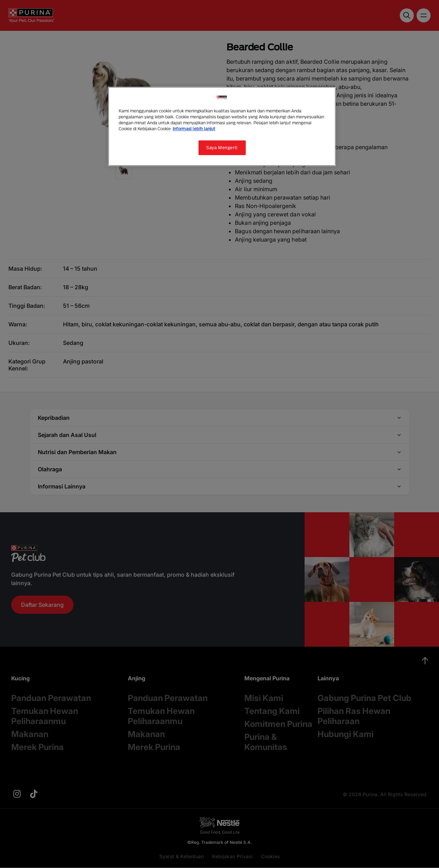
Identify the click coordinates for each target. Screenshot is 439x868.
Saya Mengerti (222, 148)
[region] (222, 126)
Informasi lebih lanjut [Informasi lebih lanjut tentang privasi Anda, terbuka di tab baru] (194, 129)
